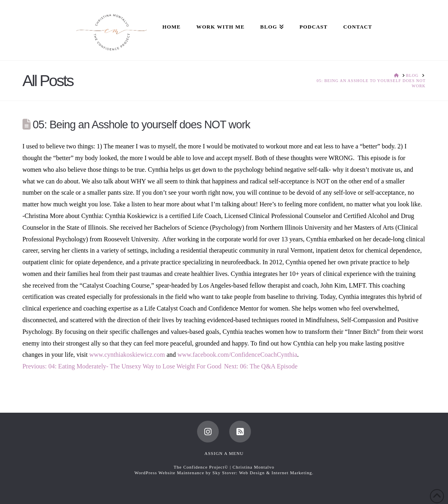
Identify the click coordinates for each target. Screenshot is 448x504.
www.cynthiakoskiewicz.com (127, 355)
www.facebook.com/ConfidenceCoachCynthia (237, 355)
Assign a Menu (224, 453)
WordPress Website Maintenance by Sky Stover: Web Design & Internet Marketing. (224, 473)
